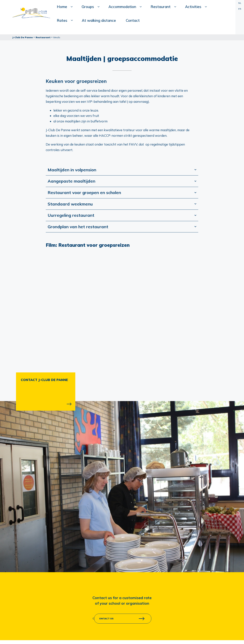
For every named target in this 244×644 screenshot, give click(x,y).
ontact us (106, 619)
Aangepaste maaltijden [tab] (71, 181)
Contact (73, 57)
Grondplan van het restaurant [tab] (78, 227)
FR (240, 9)
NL (240, 3)
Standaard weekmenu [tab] (70, 204)
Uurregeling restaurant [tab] (71, 215)
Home (73, 28)
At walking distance (201, 19)
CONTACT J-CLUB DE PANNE (44, 380)
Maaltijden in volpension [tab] (72, 170)
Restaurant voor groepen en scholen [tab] (84, 193)
